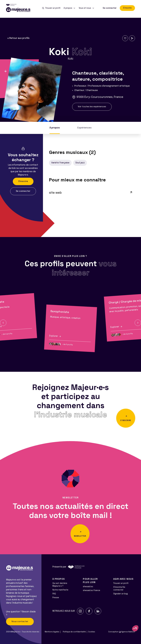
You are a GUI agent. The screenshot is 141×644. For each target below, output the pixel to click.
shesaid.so (88, 587)
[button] (3, 323)
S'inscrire (127, 8)
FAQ (54, 594)
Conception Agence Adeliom (122, 632)
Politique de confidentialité (74, 632)
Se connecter (110, 8)
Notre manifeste (60, 590)
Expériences (84, 128)
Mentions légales (52, 632)
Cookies (92, 632)
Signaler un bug (121, 594)
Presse (56, 598)
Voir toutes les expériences (92, 107)
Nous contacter (20, 622)
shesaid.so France (91, 590)
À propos (55, 128)
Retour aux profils (18, 38)
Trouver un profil (121, 583)
